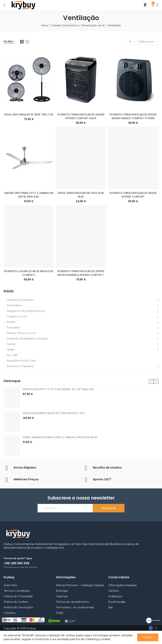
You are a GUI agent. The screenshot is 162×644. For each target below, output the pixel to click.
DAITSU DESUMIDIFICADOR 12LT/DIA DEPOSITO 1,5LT (54, 413)
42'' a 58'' (13, 355)
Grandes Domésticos (20, 300)
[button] (151, 381)
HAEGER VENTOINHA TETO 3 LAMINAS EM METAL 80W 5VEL (29, 195)
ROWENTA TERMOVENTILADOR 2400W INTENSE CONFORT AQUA (81, 116)
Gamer (11, 344)
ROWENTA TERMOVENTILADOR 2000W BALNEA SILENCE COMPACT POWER (133, 116)
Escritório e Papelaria (20, 366)
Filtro (8, 42)
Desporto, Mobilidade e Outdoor (27, 339)
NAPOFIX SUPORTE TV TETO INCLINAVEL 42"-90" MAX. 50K (58, 389)
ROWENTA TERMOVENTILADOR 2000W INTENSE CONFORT (133, 195)
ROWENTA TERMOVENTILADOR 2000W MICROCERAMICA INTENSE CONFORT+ (81, 273)
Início (9, 291)
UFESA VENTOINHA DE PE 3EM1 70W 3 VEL (29, 115)
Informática (14, 305)
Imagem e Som (17, 316)
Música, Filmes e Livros (21, 333)
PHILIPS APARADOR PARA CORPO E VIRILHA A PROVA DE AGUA (60, 437)
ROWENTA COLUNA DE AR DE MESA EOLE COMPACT (29, 273)
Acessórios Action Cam (21, 361)
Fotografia (13, 328)
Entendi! (148, 637)
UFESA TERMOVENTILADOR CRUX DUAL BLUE (81, 195)
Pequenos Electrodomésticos (26, 311)
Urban (10, 350)
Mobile (11, 322)
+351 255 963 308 (16, 563)
